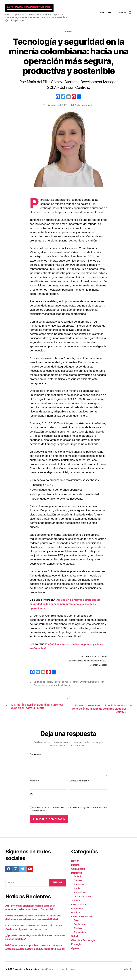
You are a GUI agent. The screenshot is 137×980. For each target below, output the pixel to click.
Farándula (80, 927)
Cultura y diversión (82, 920)
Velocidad (80, 896)
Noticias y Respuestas (27, 972)
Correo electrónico (80, 784)
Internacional (79, 908)
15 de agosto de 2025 (57, 108)
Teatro (78, 931)
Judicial (76, 904)
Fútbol (77, 880)
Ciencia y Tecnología (83, 943)
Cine (77, 923)
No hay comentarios (85, 108)
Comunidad (78, 872)
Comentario (36, 758)
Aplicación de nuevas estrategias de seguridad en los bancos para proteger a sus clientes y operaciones (67, 606)
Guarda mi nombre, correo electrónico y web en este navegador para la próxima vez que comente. (70, 812)
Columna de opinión (43, 684)
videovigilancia (64, 687)
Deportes (77, 876)
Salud (75, 939)
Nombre (34, 784)
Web (32, 797)
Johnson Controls (83, 684)
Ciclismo (79, 884)
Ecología (76, 947)
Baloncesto (80, 888)
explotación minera (64, 684)
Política (75, 916)
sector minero (49, 687)
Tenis (77, 892)
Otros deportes (83, 900)
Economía (77, 912)
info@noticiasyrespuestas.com (60, 972)
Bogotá (75, 868)
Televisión (80, 935)
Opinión (68, 34)
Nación (75, 864)
